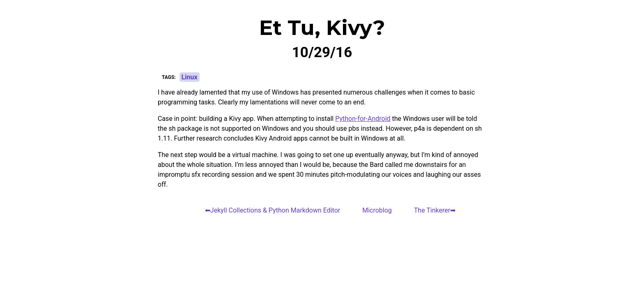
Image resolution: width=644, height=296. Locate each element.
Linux (190, 77)
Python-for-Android (363, 119)
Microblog (377, 210)
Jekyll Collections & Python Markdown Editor (275, 210)
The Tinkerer (432, 210)
